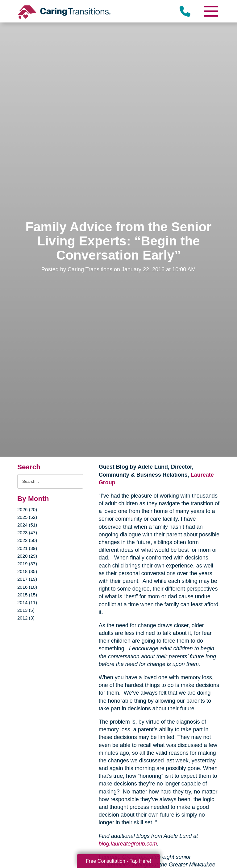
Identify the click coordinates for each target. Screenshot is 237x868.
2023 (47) (27, 533)
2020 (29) (27, 556)
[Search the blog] (50, 481)
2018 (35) (27, 571)
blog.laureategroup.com (128, 844)
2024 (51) (27, 525)
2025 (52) (27, 517)
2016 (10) (27, 587)
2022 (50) (27, 540)
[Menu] (210, 11)
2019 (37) (27, 564)
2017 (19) (27, 579)
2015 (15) (27, 595)
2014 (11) (27, 602)
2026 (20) (27, 509)
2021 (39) (27, 548)
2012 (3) (26, 618)
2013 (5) (26, 610)
